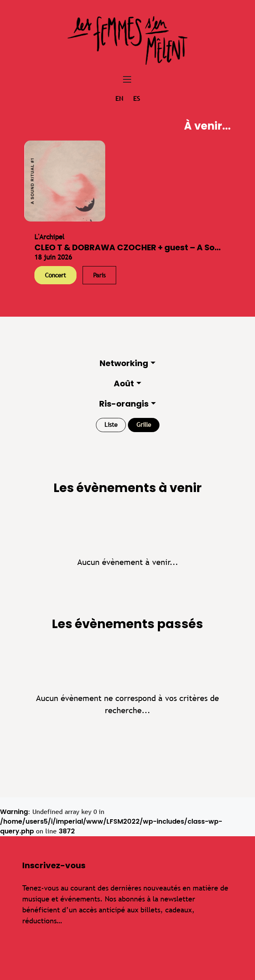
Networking (124, 363)
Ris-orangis (124, 404)
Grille (144, 425)
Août (124, 383)
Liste (111, 425)
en (119, 99)
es (137, 99)
